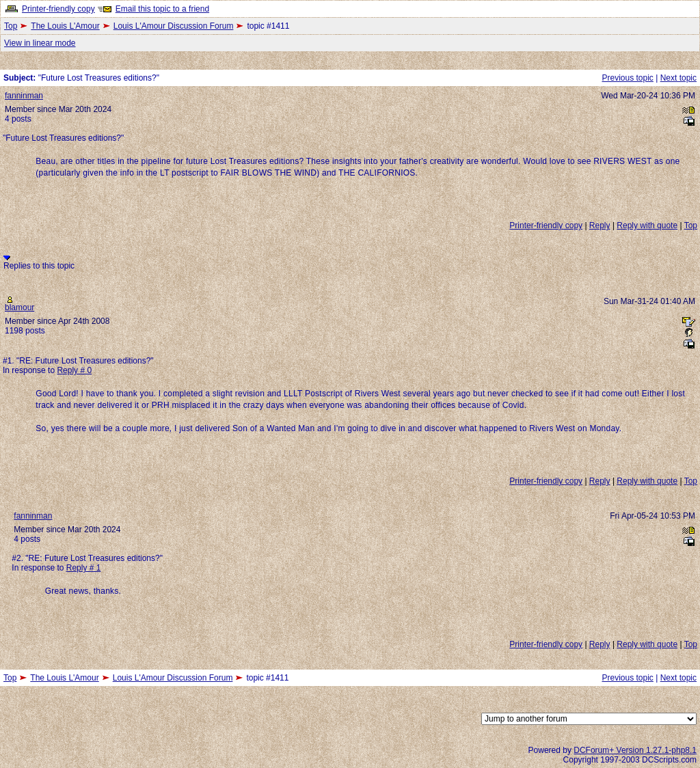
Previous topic (627, 78)
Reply (600, 225)
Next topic (678, 78)
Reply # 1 (84, 568)
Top (11, 26)
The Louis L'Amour (65, 26)
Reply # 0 (74, 370)
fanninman (24, 96)
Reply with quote (647, 225)
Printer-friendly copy (58, 9)
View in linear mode (40, 43)
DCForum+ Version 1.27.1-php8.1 (635, 750)
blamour (19, 307)
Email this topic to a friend (162, 9)
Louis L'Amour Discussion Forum (174, 26)
